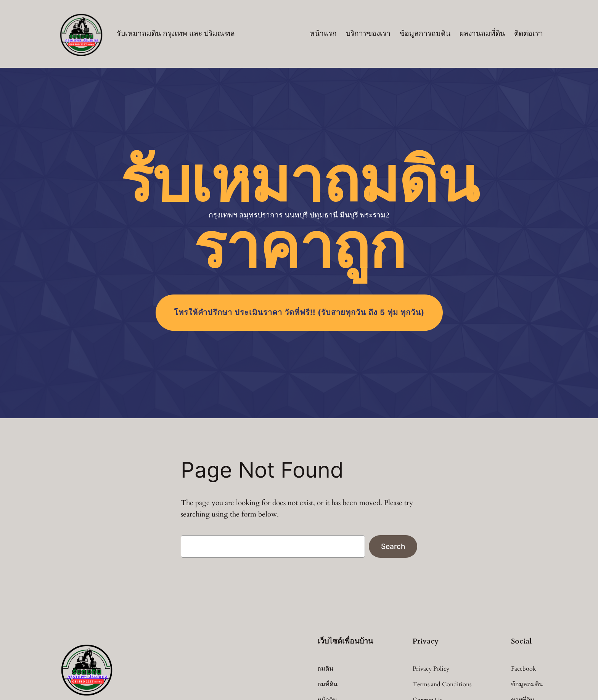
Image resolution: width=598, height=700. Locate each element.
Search (393, 546)
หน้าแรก (323, 34)
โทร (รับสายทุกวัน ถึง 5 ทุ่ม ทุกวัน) (299, 312)
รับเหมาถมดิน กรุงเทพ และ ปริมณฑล (176, 34)
